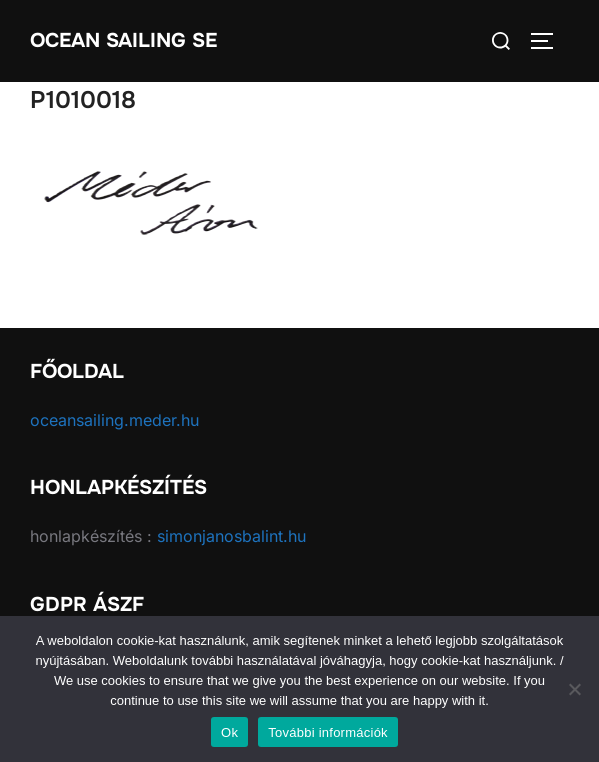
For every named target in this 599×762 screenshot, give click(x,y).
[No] (574, 689)
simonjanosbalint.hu (231, 536)
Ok (229, 732)
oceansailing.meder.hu (114, 420)
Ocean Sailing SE (123, 40)
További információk (328, 732)
